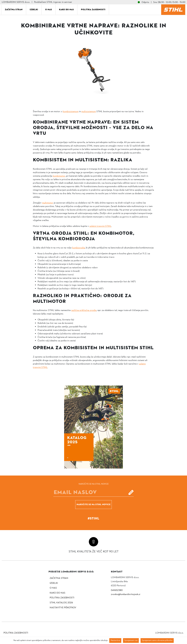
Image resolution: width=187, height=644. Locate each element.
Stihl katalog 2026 (61, 603)
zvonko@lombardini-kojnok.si (126, 594)
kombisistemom (71, 112)
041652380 (117, 590)
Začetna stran (14, 9)
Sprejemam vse (131, 640)
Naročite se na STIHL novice (93, 504)
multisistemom (89, 112)
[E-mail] (93, 492)
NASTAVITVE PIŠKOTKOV (63, 608)
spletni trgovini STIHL (100, 226)
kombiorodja (79, 248)
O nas (49, 9)
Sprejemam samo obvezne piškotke (157, 640)
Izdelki (34, 9)
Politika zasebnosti (93, 9)
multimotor (48, 203)
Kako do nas (66, 9)
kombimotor (59, 176)
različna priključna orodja (84, 310)
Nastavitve (115, 640)
